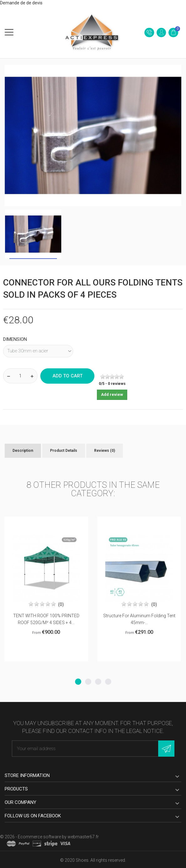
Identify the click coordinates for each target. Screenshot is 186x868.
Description (23, 451)
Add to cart (68, 376)
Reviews (105, 451)
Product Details (64, 451)
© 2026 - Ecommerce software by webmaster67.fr (49, 837)
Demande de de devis (21, 3)
